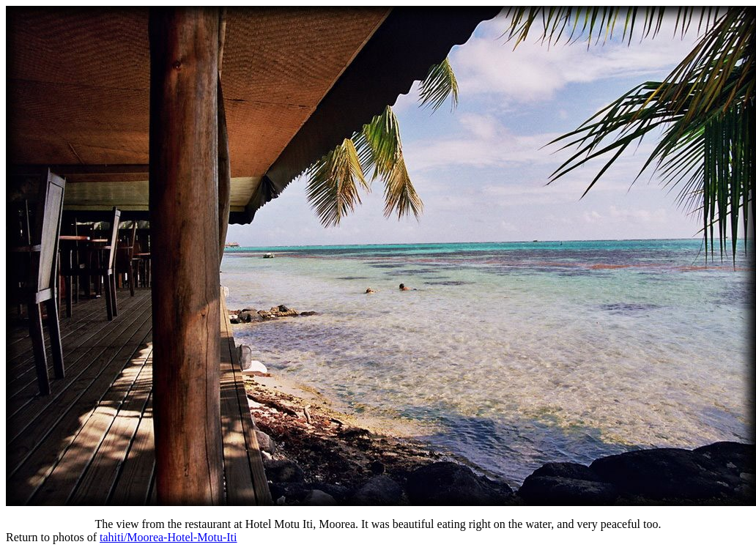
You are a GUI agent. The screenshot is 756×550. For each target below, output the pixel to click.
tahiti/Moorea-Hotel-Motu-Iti (168, 537)
